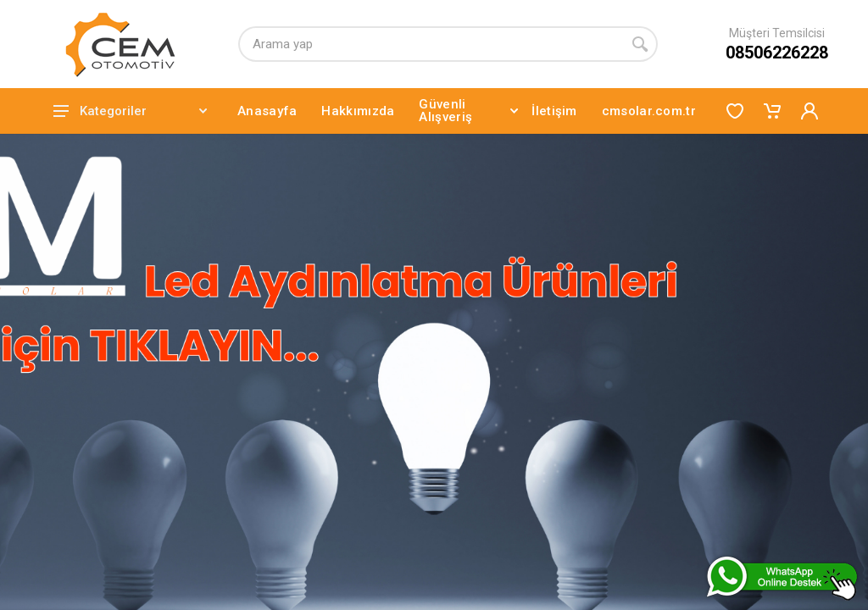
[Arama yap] (430, 44)
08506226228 (777, 53)
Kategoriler (130, 111)
